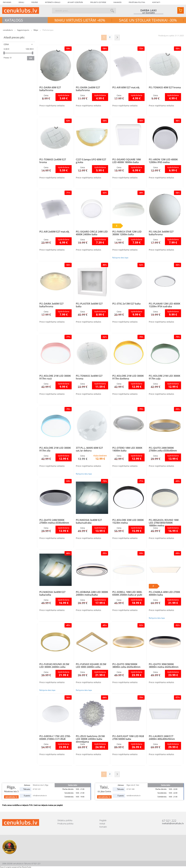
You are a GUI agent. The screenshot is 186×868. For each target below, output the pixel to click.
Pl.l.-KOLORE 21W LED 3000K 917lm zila (55, 449)
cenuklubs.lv (8, 30)
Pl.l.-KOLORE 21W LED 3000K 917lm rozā (55, 377)
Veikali (21, 2)
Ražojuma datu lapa (120, 258)
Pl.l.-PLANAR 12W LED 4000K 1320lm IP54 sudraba (164, 305)
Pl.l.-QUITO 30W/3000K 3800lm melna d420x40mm (164, 666)
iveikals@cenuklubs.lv (173, 823)
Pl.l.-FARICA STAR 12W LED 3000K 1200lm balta (127, 233)
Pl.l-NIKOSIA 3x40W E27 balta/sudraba (89, 521)
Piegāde (35, 2)
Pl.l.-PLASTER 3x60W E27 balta (89, 305)
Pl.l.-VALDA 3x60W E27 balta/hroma (161, 233)
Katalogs (14, 20)
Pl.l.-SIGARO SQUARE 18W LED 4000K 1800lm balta (127, 161)
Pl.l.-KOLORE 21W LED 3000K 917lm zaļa (164, 377)
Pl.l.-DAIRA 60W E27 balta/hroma (50, 89)
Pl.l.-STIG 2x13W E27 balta (126, 304)
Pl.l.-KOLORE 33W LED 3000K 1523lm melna (128, 521)
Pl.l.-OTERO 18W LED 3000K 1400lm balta (127, 449)
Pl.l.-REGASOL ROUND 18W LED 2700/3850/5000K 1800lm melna (164, 523)
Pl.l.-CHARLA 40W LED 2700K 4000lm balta (164, 593)
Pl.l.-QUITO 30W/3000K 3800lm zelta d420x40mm (126, 666)
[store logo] (21, 10)
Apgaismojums (23, 30)
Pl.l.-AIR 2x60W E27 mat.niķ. (54, 232)
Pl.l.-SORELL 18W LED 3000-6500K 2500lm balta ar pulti (127, 593)
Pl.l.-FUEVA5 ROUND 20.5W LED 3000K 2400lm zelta (54, 666)
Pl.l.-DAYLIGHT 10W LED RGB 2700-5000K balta (128, 738)
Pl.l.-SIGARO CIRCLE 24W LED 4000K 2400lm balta (92, 233)
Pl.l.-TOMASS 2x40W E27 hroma (53, 161)
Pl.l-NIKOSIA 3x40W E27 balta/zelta (52, 593)
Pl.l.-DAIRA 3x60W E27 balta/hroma (51, 305)
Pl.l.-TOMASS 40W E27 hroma (165, 87)
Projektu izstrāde (98, 2)
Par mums (7, 2)
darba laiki (149, 10)
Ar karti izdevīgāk (75, 2)
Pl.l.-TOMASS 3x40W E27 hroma (89, 377)
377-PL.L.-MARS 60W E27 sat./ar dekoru (89, 449)
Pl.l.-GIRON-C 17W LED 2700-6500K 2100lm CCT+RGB (55, 738)
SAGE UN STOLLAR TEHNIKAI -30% (148, 20)
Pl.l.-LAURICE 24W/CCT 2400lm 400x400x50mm (162, 738)
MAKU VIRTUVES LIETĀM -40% (80, 20)
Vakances (117, 2)
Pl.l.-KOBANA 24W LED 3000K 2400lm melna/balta (92, 593)
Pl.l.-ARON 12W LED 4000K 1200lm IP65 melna (163, 161)
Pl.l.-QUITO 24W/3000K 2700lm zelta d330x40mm (163, 449)
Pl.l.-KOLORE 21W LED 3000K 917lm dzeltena (128, 377)
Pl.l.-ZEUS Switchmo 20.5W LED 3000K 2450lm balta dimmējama (90, 739)
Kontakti (156, 2)
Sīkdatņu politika (65, 820)
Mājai (36, 30)
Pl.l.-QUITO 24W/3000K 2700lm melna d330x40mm (54, 521)
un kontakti (149, 13)
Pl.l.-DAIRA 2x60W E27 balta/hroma (88, 89)
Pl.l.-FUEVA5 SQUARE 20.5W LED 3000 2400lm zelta (91, 666)
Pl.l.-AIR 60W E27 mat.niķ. (126, 87)
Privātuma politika (137, 2)
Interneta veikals (53, 2)
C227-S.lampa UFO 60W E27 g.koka (91, 161)
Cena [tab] (6, 44)
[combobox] (84, 11)
